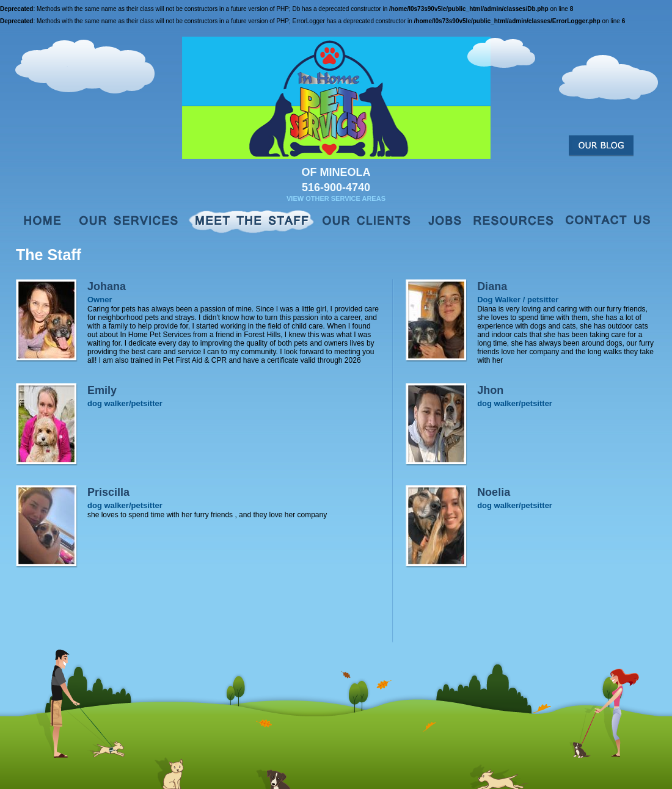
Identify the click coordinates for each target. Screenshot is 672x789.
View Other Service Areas (336, 198)
